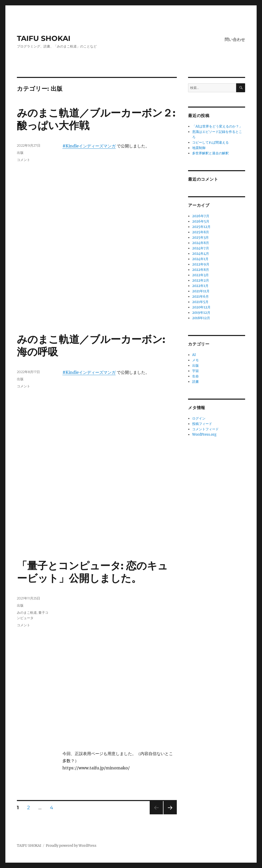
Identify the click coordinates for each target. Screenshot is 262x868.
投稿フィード (202, 424)
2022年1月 (200, 286)
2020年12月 (201, 307)
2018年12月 (201, 318)
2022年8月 (201, 270)
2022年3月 (200, 275)
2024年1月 (200, 259)
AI (194, 355)
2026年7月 (201, 216)
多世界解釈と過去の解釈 (210, 153)
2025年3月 (200, 238)
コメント (24, 160)
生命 (195, 376)
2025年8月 (201, 232)
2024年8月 (201, 243)
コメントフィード (205, 429)
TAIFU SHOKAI (44, 38)
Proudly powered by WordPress (71, 846)
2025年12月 (201, 227)
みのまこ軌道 (27, 612)
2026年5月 (201, 221)
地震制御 (199, 148)
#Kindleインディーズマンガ (89, 146)
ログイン (199, 418)
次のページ (168, 814)
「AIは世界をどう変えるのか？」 (217, 126)
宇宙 (195, 371)
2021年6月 (200, 297)
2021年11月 (201, 291)
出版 (20, 153)
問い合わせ (235, 39)
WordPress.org (204, 435)
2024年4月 (201, 254)
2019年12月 (201, 313)
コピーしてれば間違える (210, 142)
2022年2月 (201, 280)
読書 (195, 382)
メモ (195, 360)
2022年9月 (201, 264)
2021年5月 (200, 302)
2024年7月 (201, 248)
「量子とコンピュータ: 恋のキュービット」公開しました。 (92, 572)
